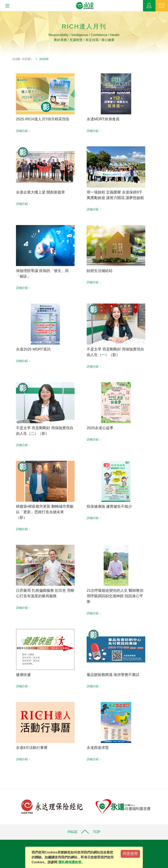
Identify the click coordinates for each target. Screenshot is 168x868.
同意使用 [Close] (130, 854)
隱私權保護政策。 (72, 862)
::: (1, 13)
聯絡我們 (162, 6)
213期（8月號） (23, 59)
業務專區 (149, 6)
